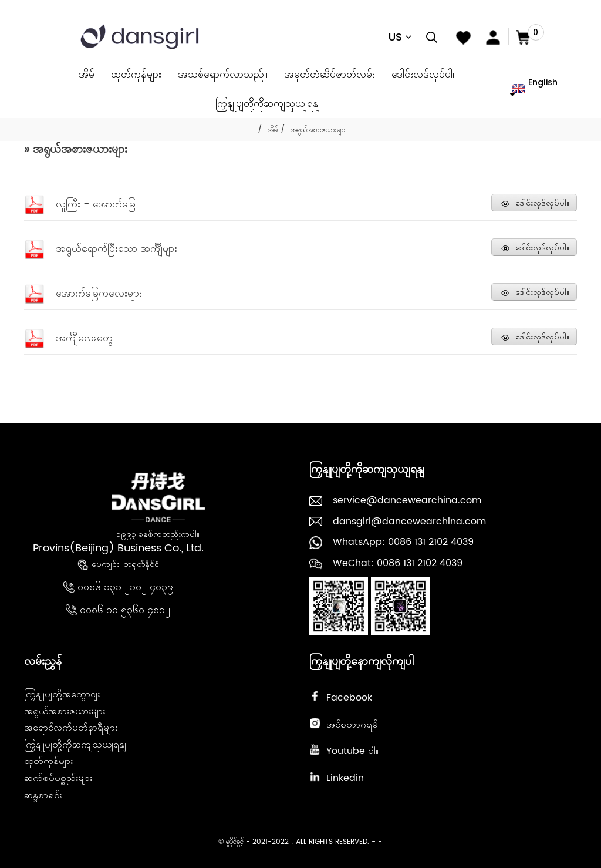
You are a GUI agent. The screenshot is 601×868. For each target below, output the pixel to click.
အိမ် (87, 74)
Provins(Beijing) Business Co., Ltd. (118, 548)
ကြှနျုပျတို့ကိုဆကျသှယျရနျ (268, 103)
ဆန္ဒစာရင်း (43, 795)
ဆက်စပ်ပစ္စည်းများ (58, 778)
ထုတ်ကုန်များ (136, 74)
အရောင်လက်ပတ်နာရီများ (71, 728)
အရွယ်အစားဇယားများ (318, 130)
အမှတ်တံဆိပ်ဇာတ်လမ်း (330, 74)
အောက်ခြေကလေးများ (99, 293)
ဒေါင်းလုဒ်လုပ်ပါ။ (424, 74)
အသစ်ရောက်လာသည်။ (223, 74)
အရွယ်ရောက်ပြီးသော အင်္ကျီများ (117, 249)
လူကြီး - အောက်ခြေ (96, 204)
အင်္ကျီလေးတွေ (84, 338)
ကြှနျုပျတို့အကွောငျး (62, 694)
